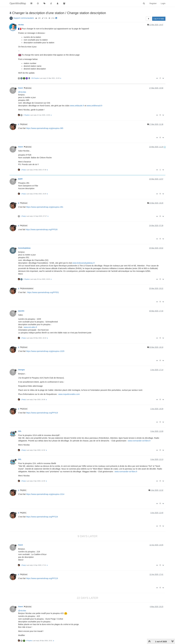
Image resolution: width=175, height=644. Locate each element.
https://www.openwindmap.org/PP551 (43, 292)
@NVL (23, 490)
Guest (21, 88)
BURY (20, 179)
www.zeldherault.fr (94, 106)
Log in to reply (159, 19)
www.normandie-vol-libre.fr (139, 441)
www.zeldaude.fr (77, 106)
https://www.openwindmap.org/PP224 (42, 517)
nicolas (21, 25)
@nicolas (28, 88)
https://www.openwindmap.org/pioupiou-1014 (45, 494)
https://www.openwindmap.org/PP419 (42, 413)
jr (19, 124)
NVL (20, 431)
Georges (21, 370)
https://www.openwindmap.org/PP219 (42, 578)
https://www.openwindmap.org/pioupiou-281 (45, 207)
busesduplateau (24, 248)
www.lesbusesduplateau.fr (84, 263)
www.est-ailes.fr (30, 327)
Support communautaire (24, 18)
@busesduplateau (27, 289)
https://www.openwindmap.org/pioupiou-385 (45, 128)
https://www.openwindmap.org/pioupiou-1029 (45, 351)
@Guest (24, 124)
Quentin (21, 311)
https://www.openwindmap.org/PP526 (42, 229)
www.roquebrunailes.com (69, 394)
